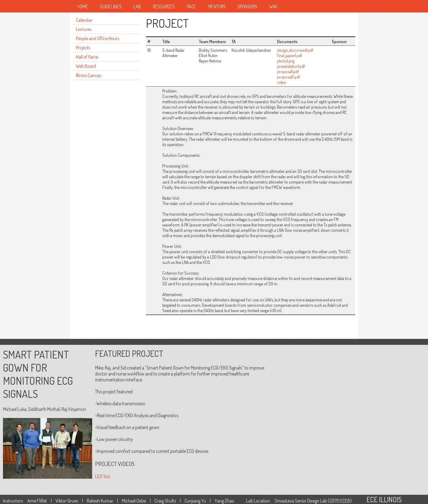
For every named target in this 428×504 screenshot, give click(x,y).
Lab (137, 7)
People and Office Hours (97, 38)
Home (83, 7)
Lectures (84, 29)
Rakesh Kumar (100, 501)
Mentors (217, 7)
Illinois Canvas (88, 75)
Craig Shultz (165, 501)
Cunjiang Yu (195, 501)
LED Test (103, 476)
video (282, 82)
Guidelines (111, 7)
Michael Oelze (134, 501)
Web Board (86, 66)
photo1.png (286, 61)
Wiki (273, 7)
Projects (83, 48)
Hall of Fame (87, 57)
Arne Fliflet (37, 501)
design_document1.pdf (295, 50)
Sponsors (247, 7)
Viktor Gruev (67, 501)
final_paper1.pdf (290, 55)
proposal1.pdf (288, 71)
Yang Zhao (224, 501)
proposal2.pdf (289, 77)
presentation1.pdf (291, 66)
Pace (191, 7)
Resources (164, 7)
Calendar (84, 20)
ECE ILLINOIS (384, 499)
